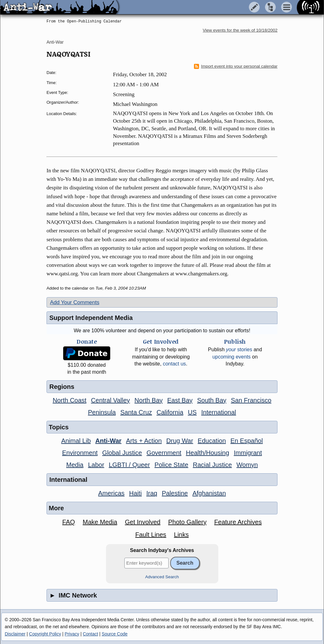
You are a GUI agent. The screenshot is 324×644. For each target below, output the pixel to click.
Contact (90, 634)
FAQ (69, 522)
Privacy (72, 634)
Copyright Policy (45, 634)
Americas (111, 493)
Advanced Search (162, 577)
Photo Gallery (187, 522)
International (219, 412)
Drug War (180, 441)
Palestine (175, 493)
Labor (96, 465)
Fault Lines (151, 535)
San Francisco (251, 400)
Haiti (135, 493)
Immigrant (248, 453)
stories (239, 350)
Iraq (152, 493)
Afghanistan (209, 493)
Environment (80, 453)
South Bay (212, 400)
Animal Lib (76, 441)
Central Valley (111, 400)
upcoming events (231, 357)
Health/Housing (208, 453)
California (170, 412)
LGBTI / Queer (129, 465)
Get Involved (143, 522)
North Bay (149, 400)
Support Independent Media (91, 318)
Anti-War (55, 42)
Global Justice (122, 453)
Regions (62, 387)
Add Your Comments (75, 302)
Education (212, 441)
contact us (174, 364)
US (192, 412)
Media (75, 465)
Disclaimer (15, 634)
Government (164, 453)
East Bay (180, 400)
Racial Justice (212, 465)
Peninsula (102, 412)
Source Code (115, 634)
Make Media (100, 522)
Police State (171, 465)
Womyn (247, 465)
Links (181, 535)
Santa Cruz (136, 412)
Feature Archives (238, 522)
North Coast (69, 400)
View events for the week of (240, 30)
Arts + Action (144, 441)
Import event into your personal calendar (236, 66)
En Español (246, 441)
